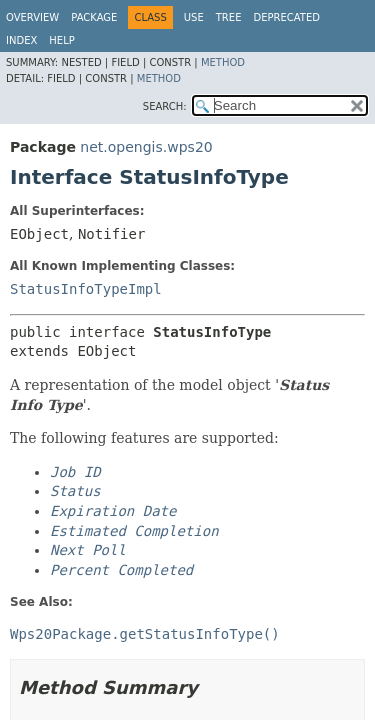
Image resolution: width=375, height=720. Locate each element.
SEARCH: (165, 106)
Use (194, 17)
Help (61, 40)
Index (21, 40)
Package (94, 17)
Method (223, 62)
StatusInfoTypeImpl (86, 289)
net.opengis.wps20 (146, 147)
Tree (229, 17)
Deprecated (286, 17)
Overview (32, 17)
